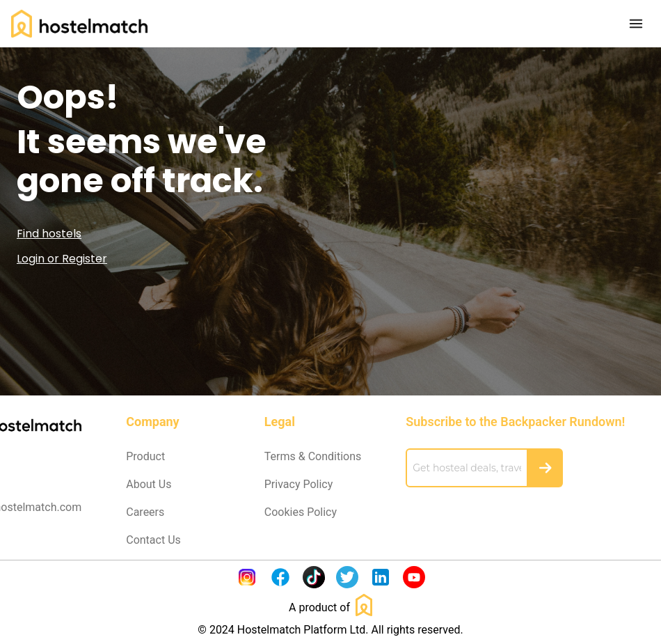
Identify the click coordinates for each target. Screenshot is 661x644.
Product (145, 456)
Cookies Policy (301, 512)
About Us (149, 484)
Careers (145, 512)
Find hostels (49, 234)
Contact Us (153, 540)
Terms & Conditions (313, 456)
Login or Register (62, 259)
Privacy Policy (299, 484)
